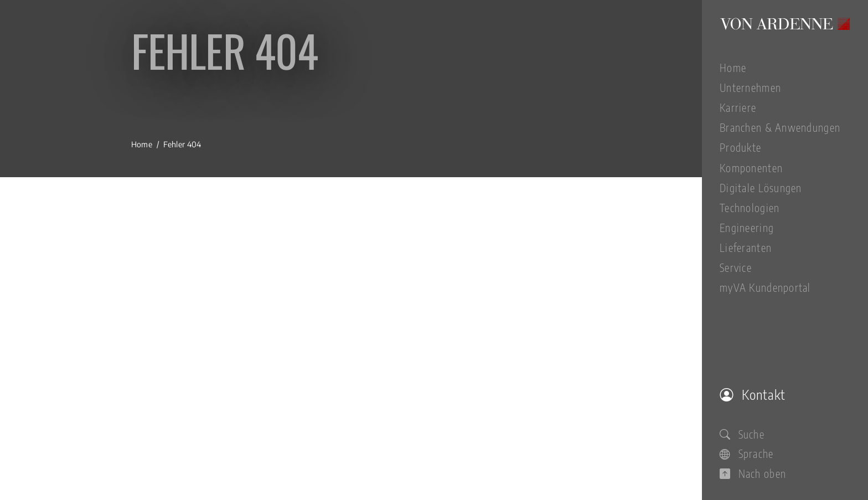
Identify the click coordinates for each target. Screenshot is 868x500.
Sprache (747, 453)
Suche (742, 434)
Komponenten (751, 168)
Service (736, 267)
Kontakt (753, 394)
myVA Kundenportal (765, 287)
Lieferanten (746, 248)
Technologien (750, 208)
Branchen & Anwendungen (780, 127)
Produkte (740, 147)
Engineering (747, 228)
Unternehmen (750, 87)
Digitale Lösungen (761, 188)
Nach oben (753, 473)
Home (733, 68)
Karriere (738, 107)
